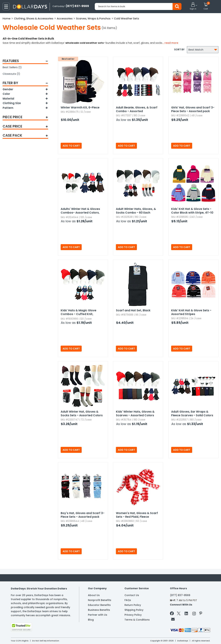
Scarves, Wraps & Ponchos (93, 18)
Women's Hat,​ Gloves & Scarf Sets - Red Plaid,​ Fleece (137, 515)
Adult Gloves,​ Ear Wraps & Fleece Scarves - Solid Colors (192, 413)
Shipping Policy (134, 610)
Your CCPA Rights (20, 641)
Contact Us (132, 595)
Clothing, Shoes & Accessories (34, 18)
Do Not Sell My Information (46, 641)
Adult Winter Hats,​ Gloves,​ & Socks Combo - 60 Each (136, 211)
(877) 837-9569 (180, 595)
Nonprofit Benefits (100, 600)
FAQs (128, 600)
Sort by (179, 49)
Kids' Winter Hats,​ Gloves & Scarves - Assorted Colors (135, 413)
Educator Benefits (99, 605)
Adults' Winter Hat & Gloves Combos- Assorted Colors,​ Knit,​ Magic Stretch (80, 211)
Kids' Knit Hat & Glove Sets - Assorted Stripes (191, 312)
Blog (91, 620)
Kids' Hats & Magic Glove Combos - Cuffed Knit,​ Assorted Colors (79, 312)
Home (7, 18)
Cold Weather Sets (126, 18)
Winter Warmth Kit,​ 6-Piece (80, 107)
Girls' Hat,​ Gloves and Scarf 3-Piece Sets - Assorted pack (193, 109)
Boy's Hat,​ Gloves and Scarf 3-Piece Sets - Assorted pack (83, 515)
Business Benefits (99, 610)
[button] (193, 6)
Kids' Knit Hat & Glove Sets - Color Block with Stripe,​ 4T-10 (192, 211)
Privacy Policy (133, 615)
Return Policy (133, 605)
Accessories (65, 18)
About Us (94, 595)
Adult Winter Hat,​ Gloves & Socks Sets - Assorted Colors (82, 413)
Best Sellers (12, 67)
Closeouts (11, 74)
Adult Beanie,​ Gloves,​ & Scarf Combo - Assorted (137, 109)
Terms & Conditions (137, 620)
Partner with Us (98, 615)
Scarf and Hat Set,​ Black (133, 310)
